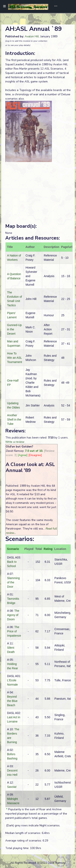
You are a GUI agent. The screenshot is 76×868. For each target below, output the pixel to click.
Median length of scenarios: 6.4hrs (27, 833)
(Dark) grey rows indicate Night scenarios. (33, 825)
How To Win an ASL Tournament (15, 358)
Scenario (13, 549)
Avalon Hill (32, 36)
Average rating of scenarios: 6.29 (27, 841)
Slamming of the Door (13, 582)
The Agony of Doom (13, 615)
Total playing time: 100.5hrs (23, 848)
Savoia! (12, 787)
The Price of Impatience (14, 631)
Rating (48, 549)
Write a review (15, 442)
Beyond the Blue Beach (12, 701)
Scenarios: (20, 539)
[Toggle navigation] (54, 7)
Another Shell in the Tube (14, 420)
